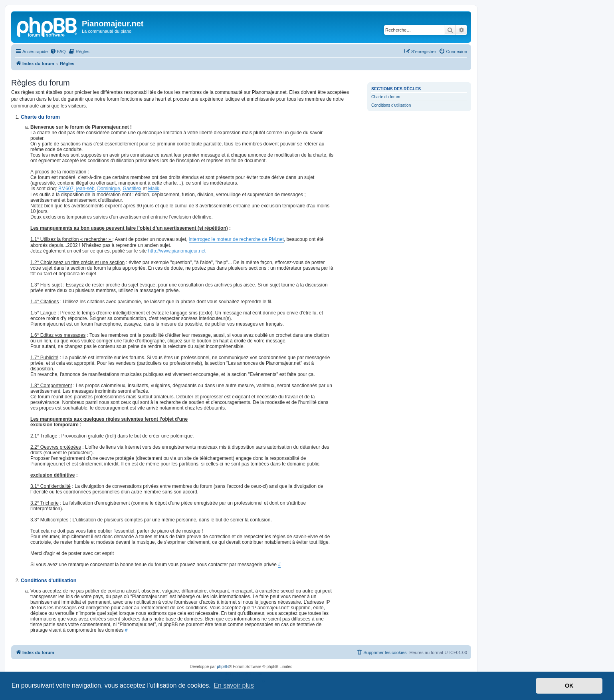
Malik (154, 189)
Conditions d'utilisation (391, 105)
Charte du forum (386, 97)
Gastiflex (132, 189)
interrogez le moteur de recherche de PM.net (236, 239)
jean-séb (85, 189)
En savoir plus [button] (234, 685)
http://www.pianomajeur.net (177, 251)
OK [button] (569, 686)
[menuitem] (58, 52)
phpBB (223, 667)
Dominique (108, 189)
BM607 (66, 189)
